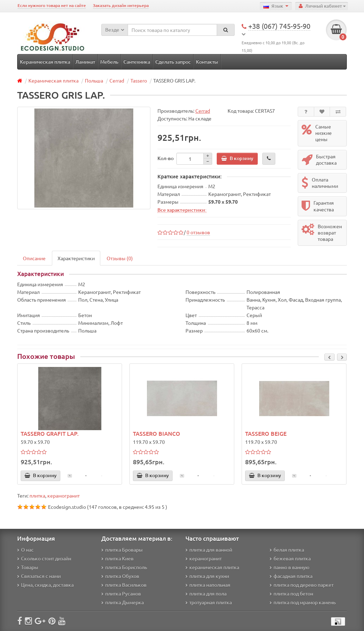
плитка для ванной (209, 550)
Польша (94, 80)
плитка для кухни (207, 576)
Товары (28, 567)
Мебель (109, 61)
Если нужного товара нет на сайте (52, 5)
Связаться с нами (39, 576)
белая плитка (287, 550)
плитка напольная (208, 585)
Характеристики (76, 258)
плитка (37, 495)
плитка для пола (206, 593)
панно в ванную (289, 567)
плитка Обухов (120, 576)
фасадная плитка (291, 576)
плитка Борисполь (124, 567)
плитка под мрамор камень (303, 602)
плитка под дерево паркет (302, 585)
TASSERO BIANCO (157, 433)
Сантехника (137, 61)
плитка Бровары (122, 550)
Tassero (139, 80)
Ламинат (85, 61)
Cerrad (117, 80)
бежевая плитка (290, 558)
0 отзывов (198, 232)
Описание (34, 258)
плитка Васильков (124, 585)
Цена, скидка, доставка (45, 585)
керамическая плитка (212, 567)
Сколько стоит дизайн (44, 558)
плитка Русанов (121, 593)
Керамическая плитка (45, 61)
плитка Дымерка (123, 602)
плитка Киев (117, 558)
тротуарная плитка (209, 602)
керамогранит (63, 495)
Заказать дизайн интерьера (121, 5)
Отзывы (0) (120, 258)
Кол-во (166, 158)
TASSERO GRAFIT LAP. (50, 433)
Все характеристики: (182, 210)
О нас (25, 550)
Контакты (207, 61)
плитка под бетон (291, 593)
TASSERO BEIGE (266, 433)
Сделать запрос (173, 61)
